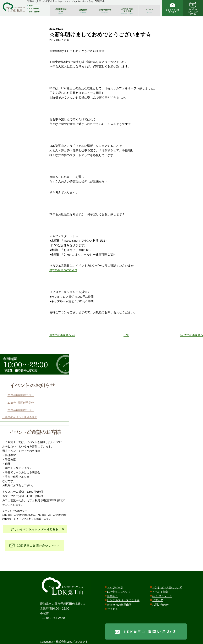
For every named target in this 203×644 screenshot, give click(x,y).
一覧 (126, 335)
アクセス (113, 609)
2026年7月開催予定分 (21, 403)
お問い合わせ (160, 605)
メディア (158, 600)
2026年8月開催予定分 (21, 395)
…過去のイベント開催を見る (20, 417)
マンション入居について (167, 587)
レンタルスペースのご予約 (123, 600)
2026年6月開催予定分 (21, 410)
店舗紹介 (113, 596)
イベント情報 (160, 592)
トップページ (115, 587)
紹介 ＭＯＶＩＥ (162, 596)
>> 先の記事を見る (192, 335)
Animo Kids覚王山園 (119, 605)
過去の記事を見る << (62, 335)
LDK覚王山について (119, 592)
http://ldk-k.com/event (63, 270)
